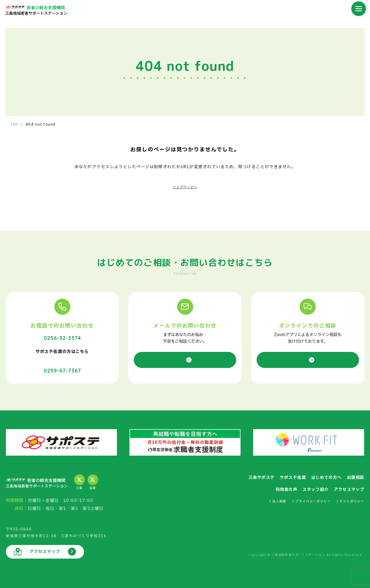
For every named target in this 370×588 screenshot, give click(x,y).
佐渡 (93, 478)
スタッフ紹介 (306, 485)
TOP (15, 125)
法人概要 (264, 498)
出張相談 (354, 473)
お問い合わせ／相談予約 (185, 360)
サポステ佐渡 (280, 473)
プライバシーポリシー (303, 498)
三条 (79, 478)
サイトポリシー (348, 498)
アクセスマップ (346, 485)
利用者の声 (273, 485)
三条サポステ (244, 473)
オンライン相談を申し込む (308, 360)
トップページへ (185, 187)
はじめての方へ (320, 473)
